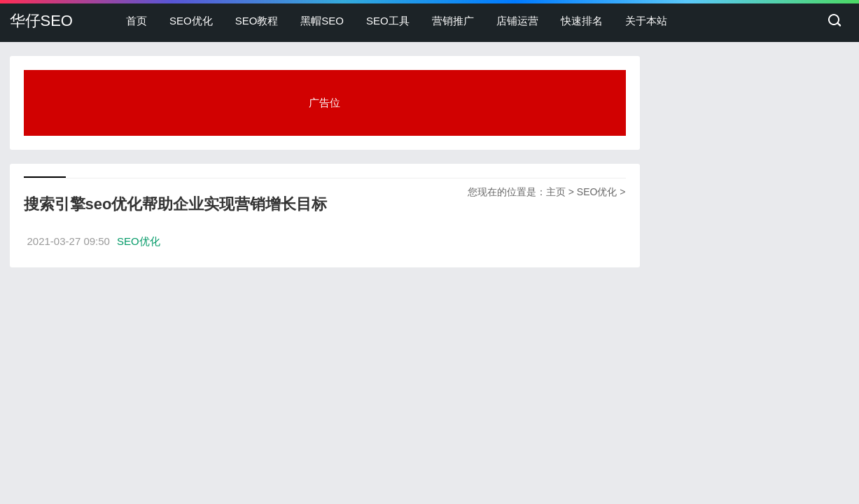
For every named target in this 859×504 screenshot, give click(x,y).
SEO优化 (191, 21)
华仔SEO (41, 21)
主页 (556, 192)
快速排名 (582, 21)
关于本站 (646, 21)
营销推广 (453, 21)
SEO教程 (257, 21)
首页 (137, 21)
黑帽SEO (322, 21)
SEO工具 (388, 21)
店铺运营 (517, 21)
